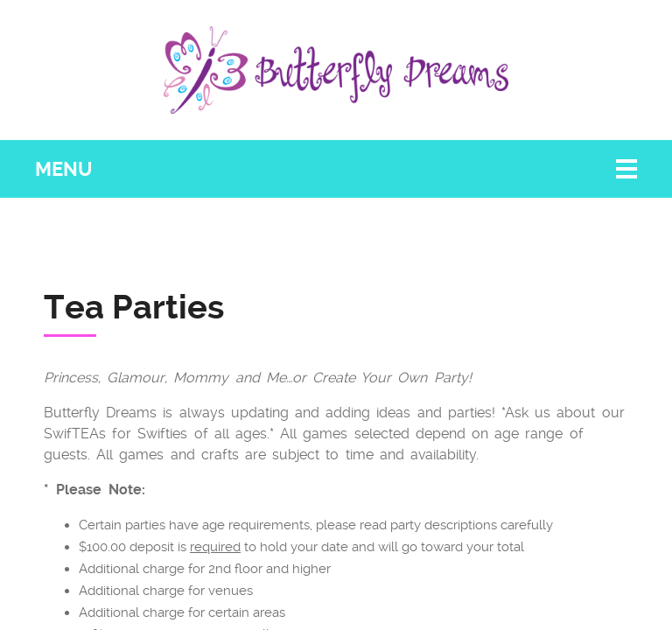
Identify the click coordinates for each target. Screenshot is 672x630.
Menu (63, 169)
